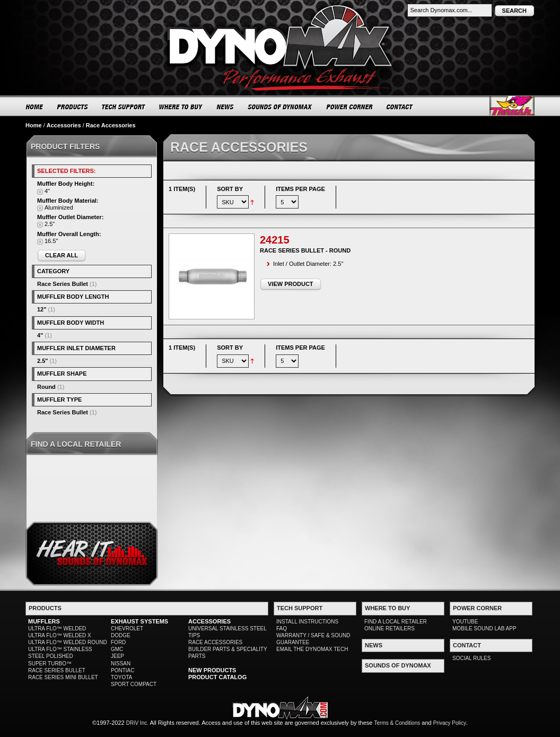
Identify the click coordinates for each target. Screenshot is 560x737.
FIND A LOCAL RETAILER (396, 622)
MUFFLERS (44, 621)
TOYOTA (121, 677)
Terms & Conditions (397, 723)
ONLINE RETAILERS (390, 628)
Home (34, 125)
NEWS (225, 107)
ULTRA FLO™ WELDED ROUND (68, 642)
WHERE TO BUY (181, 107)
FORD (118, 642)
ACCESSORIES (209, 621)
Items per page (300, 189)
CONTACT (400, 107)
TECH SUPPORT (124, 107)
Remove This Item (40, 192)
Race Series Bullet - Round (305, 250)
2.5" (43, 361)
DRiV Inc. (137, 723)
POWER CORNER (350, 107)
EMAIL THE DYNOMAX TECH (312, 649)
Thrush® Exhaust (512, 106)
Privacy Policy (450, 723)
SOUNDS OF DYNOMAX (280, 107)
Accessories (64, 125)
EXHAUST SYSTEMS (139, 621)
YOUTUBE (465, 622)
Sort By (230, 189)
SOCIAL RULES (471, 658)
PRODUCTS (73, 107)
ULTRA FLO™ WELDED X (60, 635)
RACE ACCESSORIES (215, 642)
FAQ (282, 628)
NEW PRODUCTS (212, 670)
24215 (275, 240)
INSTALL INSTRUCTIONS (307, 622)
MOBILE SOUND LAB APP (484, 628)
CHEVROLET (127, 628)
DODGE (121, 635)
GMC (117, 649)
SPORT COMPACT (134, 684)
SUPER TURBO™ (50, 664)
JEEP (117, 656)
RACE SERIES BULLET (57, 670)
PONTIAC (122, 670)
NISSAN (121, 664)
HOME (34, 107)
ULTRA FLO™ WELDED (57, 628)
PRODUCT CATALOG (217, 677)
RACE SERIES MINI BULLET (63, 677)
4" (40, 335)
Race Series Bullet (63, 284)
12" (42, 309)
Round (46, 387)
